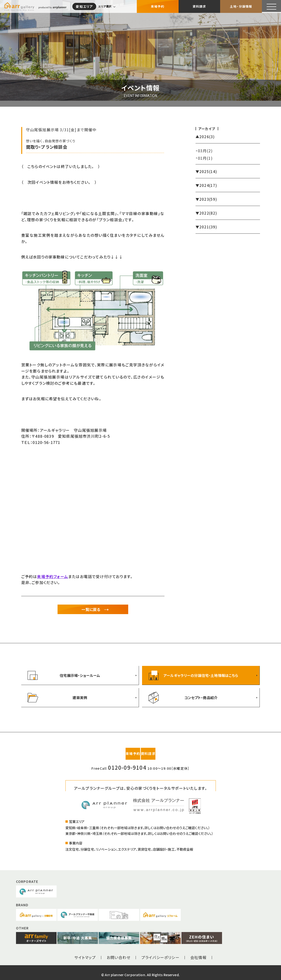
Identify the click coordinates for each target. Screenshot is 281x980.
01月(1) (205, 158)
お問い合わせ (119, 953)
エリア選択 (106, 6)
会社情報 (199, 953)
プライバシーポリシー (160, 953)
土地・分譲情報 (241, 6)
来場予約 (158, 6)
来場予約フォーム (53, 576)
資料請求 (199, 6)
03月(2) (205, 151)
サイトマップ (85, 953)
